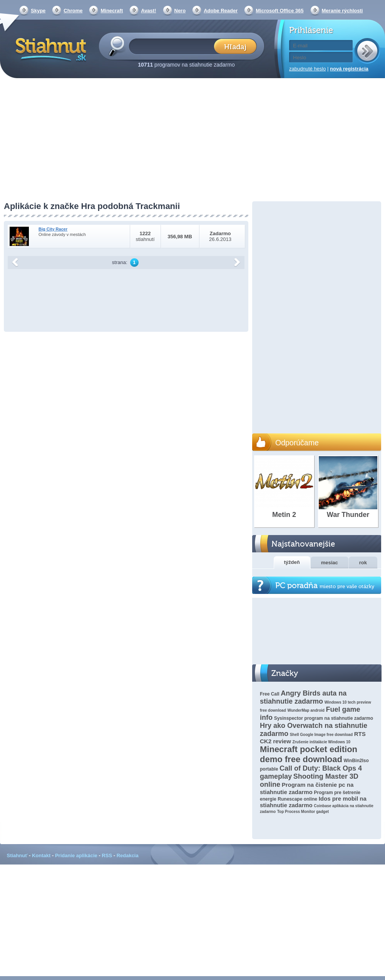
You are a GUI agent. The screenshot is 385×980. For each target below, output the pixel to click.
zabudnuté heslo (307, 69)
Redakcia (128, 855)
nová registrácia (349, 69)
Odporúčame (297, 443)
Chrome (73, 11)
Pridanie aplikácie (76, 855)
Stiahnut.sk (49, 49)
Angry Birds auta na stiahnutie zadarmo (303, 697)
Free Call (270, 694)
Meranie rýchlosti (342, 11)
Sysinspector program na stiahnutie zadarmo (324, 718)
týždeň (292, 562)
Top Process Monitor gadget (303, 812)
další (237, 263)
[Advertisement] (192, 140)
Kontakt (41, 855)
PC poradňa (325, 586)
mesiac (330, 563)
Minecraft (112, 11)
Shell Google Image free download (321, 735)
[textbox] (174, 46)
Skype (38, 11)
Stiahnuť (17, 855)
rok (363, 563)
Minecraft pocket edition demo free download (309, 754)
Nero (180, 11)
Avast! (148, 11)
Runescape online (297, 799)
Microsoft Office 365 (280, 11)
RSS (107, 855)
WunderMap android (306, 710)
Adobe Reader (221, 11)
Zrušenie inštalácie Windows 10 (322, 742)
